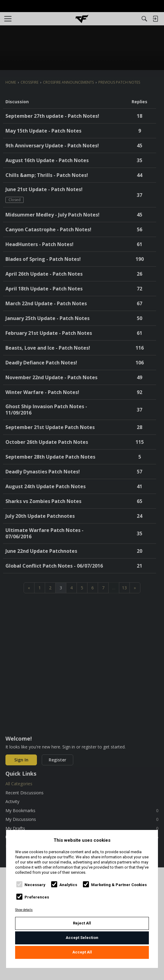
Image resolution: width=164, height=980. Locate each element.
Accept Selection (82, 938)
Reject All (82, 923)
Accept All (82, 952)
